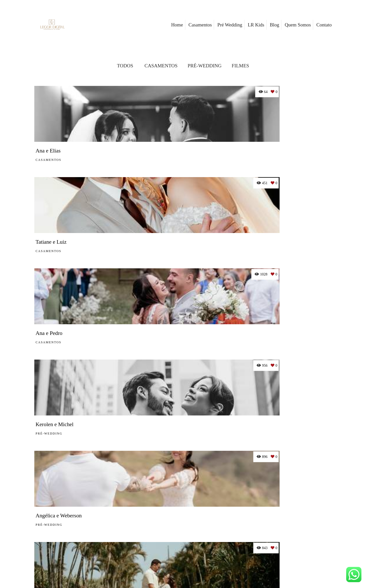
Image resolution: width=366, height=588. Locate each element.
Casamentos (200, 25)
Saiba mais (132, 544)
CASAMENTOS (161, 66)
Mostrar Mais (183, 466)
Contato (324, 25)
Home (177, 25)
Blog (274, 25)
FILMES (240, 66)
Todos (125, 66)
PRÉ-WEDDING (204, 66)
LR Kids (256, 25)
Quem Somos (298, 25)
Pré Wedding (230, 25)
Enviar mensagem (283, 522)
